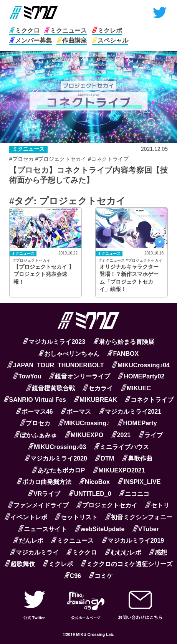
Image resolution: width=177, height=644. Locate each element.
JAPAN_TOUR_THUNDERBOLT (55, 365)
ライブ (151, 435)
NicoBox (94, 482)
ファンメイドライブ (38, 505)
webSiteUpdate (100, 529)
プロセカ (35, 423)
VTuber (146, 529)
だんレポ (28, 541)
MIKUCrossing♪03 (57, 447)
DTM (104, 458)
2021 (121, 435)
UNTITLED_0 (90, 494)
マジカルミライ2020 (56, 458)
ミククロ (24, 31)
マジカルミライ (34, 552)
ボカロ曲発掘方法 (44, 482)
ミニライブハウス (122, 447)
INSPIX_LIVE (139, 482)
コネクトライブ (149, 400)
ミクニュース (65, 31)
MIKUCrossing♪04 (141, 365)
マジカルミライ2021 (130, 412)
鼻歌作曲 (137, 458)
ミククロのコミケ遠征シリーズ (127, 564)
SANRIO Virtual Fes (35, 400)
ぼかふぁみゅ (36, 435)
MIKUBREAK (95, 400)
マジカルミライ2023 (54, 342)
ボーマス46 (34, 412)
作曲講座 (72, 40)
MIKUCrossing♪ (84, 423)
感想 (158, 552)
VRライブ (44, 494)
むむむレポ (123, 552)
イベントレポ (26, 517)
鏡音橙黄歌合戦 (50, 388)
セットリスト (76, 517)
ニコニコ (134, 494)
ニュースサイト (42, 529)
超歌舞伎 (20, 564)
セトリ (157, 505)
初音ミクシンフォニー (139, 517)
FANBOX (123, 354)
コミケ (101, 576)
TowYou (27, 376)
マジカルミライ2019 (133, 541)
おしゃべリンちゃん (69, 354)
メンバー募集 (31, 40)
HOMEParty (137, 423)
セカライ (98, 388)
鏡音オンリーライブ (80, 376)
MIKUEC (136, 388)
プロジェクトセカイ (107, 505)
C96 (73, 576)
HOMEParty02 (141, 376)
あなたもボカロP (58, 470)
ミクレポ (107, 31)
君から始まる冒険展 (124, 342)
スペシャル (110, 40)
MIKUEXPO (84, 435)
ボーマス (76, 412)
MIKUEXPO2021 (119, 470)
